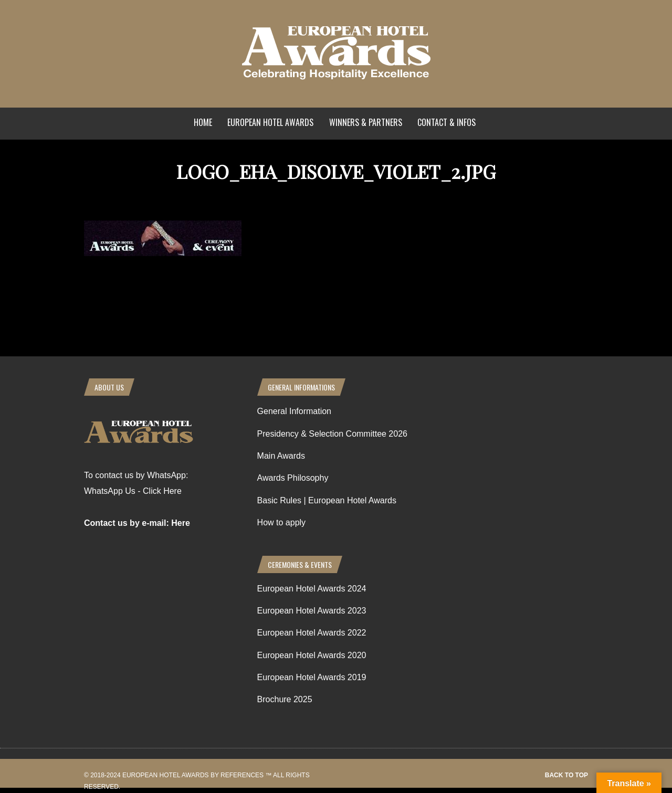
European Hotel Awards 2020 (312, 655)
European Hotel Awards (270, 122)
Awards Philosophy (293, 478)
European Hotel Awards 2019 (312, 677)
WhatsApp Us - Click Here (133, 491)
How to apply (282, 522)
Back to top (566, 775)
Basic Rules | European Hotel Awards (327, 500)
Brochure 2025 (285, 699)
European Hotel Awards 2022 (312, 633)
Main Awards (281, 456)
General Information (294, 411)
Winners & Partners (366, 122)
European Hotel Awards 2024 (312, 589)
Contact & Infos (447, 122)
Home (203, 122)
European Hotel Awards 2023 (312, 611)
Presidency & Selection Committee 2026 (332, 434)
